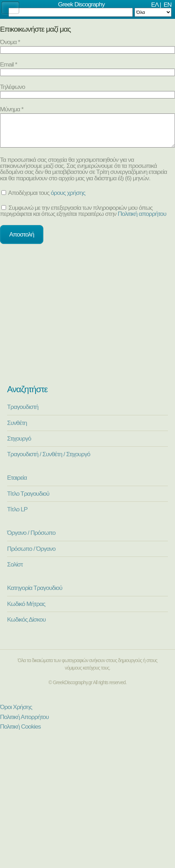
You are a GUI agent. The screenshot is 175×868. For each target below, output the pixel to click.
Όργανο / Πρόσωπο (31, 539)
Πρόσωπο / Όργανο (31, 555)
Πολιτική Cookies (20, 733)
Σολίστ (15, 571)
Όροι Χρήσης (16, 713)
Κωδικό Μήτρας (26, 610)
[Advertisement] (87, 320)
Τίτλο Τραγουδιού (28, 500)
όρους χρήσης (68, 199)
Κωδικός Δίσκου (26, 626)
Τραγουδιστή (23, 413)
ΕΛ (155, 5)
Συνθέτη (17, 429)
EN (168, 5)
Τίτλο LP (17, 516)
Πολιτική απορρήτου (142, 220)
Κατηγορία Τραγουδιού (35, 594)
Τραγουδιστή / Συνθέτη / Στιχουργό (49, 460)
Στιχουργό (19, 445)
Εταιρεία (17, 484)
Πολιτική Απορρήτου (24, 723)
